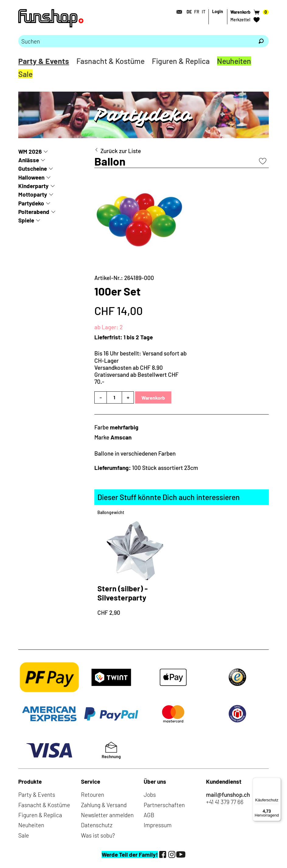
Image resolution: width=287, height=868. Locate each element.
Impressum (158, 825)
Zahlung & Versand (104, 805)
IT (204, 12)
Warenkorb (153, 398)
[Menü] (277, 781)
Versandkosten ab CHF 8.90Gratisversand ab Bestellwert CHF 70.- (136, 375)
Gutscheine (33, 168)
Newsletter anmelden (107, 815)
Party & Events (44, 61)
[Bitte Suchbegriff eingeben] (136, 41)
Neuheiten (234, 61)
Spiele (26, 220)
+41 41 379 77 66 (225, 802)
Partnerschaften (164, 805)
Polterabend (34, 212)
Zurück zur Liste (121, 151)
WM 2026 (30, 151)
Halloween (31, 177)
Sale (25, 74)
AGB (149, 815)
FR (197, 12)
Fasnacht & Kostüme (110, 61)
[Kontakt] (177, 12)
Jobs (150, 794)
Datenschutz (97, 825)
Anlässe (29, 160)
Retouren (93, 794)
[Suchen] (261, 41)
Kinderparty (33, 186)
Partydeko (31, 203)
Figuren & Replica (181, 61)
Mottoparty (33, 194)
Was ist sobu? (98, 835)
